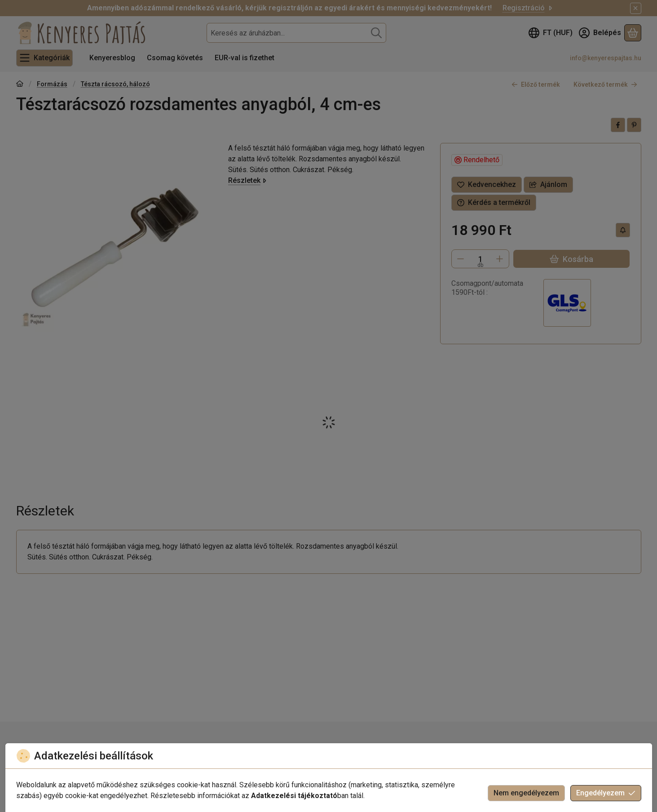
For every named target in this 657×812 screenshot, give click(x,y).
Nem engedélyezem (526, 793)
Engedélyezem (606, 793)
